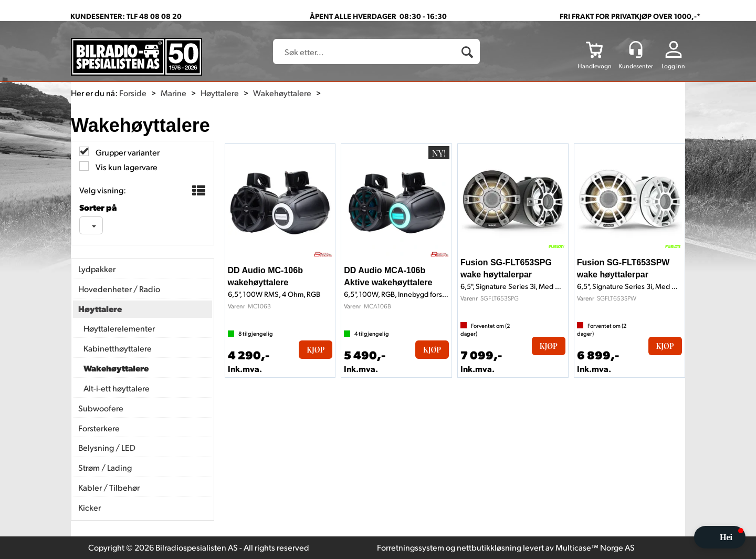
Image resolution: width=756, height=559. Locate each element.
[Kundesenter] (636, 49)
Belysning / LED (107, 447)
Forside (133, 93)
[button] (720, 537)
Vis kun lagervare (126, 167)
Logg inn (673, 66)
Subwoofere (101, 408)
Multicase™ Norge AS (595, 547)
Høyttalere (220, 93)
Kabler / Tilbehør (109, 487)
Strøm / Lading (105, 467)
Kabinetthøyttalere (118, 348)
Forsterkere (99, 428)
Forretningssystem (411, 547)
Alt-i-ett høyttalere (117, 388)
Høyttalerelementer (119, 328)
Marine (174, 93)
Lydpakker (97, 269)
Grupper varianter (127, 152)
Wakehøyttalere (282, 93)
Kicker (90, 507)
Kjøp (316, 350)
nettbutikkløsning (489, 547)
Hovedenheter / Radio (119, 289)
